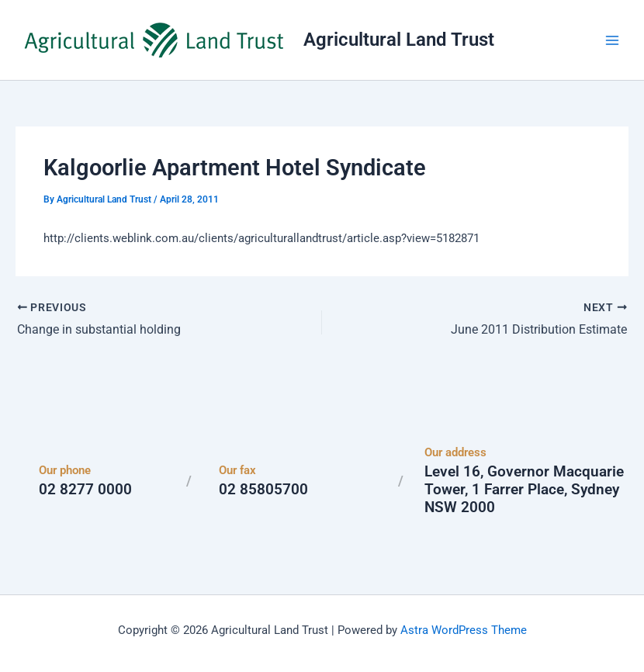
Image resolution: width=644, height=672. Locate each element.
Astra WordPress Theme (464, 629)
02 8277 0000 (85, 489)
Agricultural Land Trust (399, 40)
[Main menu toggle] (612, 40)
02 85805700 (263, 489)
